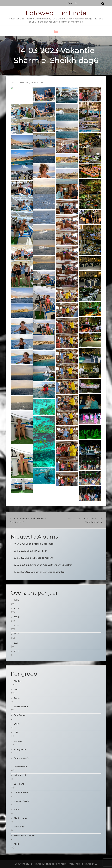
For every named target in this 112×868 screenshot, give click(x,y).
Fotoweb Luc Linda (56, 13)
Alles (41, 83)
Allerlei (35, 83)
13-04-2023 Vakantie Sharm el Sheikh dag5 (29, 520)
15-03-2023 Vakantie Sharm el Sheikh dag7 (85, 520)
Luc (12, 83)
